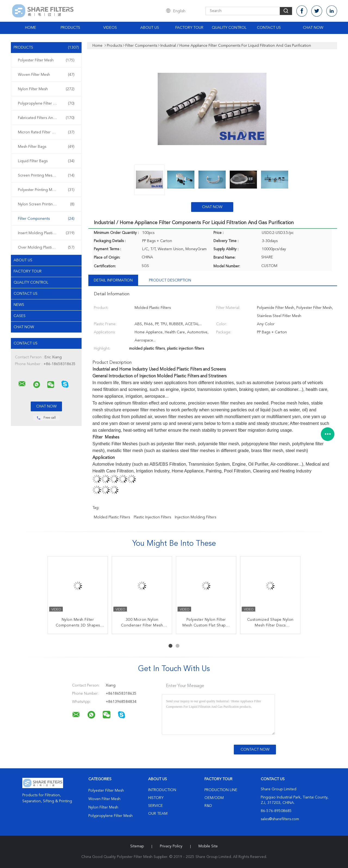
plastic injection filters (152, 517)
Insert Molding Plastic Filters (46, 233)
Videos (110, 28)
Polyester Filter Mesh (46, 60)
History (156, 798)
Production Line (221, 790)
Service (156, 806)
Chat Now (313, 28)
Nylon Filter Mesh (46, 89)
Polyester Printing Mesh (46, 190)
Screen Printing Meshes (46, 176)
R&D (208, 806)
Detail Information (113, 280)
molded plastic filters (112, 517)
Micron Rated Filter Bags (46, 132)
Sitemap (137, 846)
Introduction (162, 790)
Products (70, 28)
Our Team (158, 814)
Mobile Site (208, 846)
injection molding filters (195, 517)
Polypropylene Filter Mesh (46, 104)
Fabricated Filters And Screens (46, 118)
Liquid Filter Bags (46, 161)
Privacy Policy (171, 846)
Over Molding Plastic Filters (46, 247)
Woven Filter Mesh (46, 75)
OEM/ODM (214, 798)
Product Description (170, 280)
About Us (150, 28)
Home (31, 28)
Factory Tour (189, 28)
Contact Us (269, 28)
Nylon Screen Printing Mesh (46, 204)
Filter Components (46, 219)
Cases (20, 316)
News (19, 305)
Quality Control (229, 28)
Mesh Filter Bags (46, 147)
